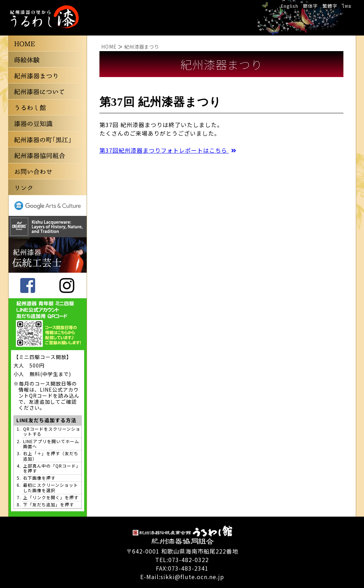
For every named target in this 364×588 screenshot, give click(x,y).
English (290, 6)
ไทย (347, 6)
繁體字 (330, 6)
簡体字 (310, 6)
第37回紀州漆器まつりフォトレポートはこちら (168, 150)
